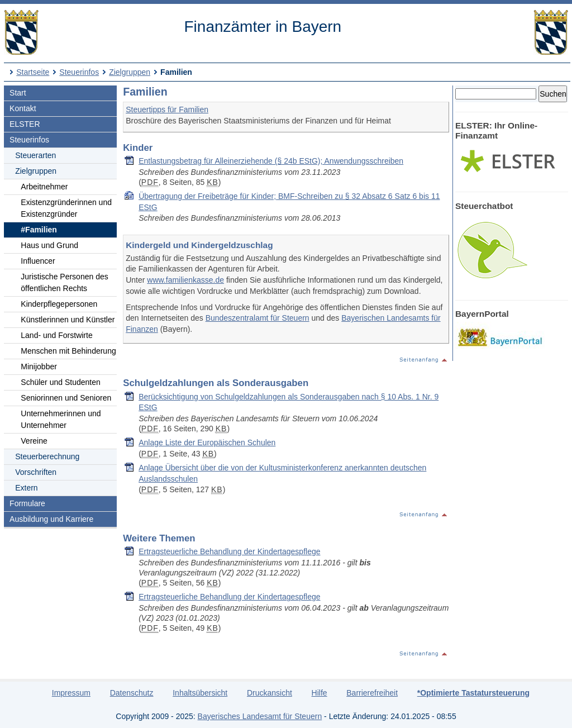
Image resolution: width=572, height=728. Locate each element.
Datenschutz (132, 693)
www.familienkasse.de (185, 280)
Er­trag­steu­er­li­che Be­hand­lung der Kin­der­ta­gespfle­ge (229, 551)
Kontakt (23, 108)
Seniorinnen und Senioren (66, 398)
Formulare (27, 503)
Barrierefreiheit (372, 693)
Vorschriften (36, 472)
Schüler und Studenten (60, 382)
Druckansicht (270, 693)
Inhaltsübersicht (200, 693)
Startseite (33, 72)
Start (18, 93)
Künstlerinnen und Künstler (68, 320)
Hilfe (320, 693)
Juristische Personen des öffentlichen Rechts (64, 282)
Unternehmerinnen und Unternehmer (61, 419)
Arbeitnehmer (44, 187)
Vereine (34, 441)
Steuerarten (35, 155)
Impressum (71, 693)
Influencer (38, 261)
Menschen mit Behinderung (68, 351)
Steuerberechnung (47, 456)
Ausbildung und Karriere (51, 519)
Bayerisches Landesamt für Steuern (260, 716)
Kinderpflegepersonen (59, 304)
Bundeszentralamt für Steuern (258, 318)
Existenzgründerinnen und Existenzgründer (66, 208)
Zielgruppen (130, 72)
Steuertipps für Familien (167, 110)
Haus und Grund (49, 245)
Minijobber (39, 367)
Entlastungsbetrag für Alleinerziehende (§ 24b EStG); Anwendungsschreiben (271, 161)
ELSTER (25, 124)
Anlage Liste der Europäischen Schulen (207, 442)
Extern (26, 488)
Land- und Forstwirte (56, 335)
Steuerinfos (79, 72)
